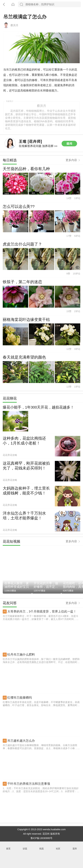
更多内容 (71, 178)
